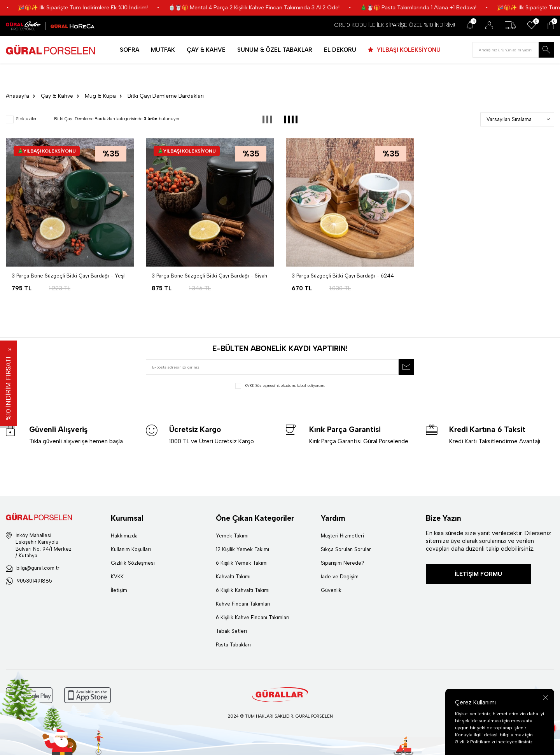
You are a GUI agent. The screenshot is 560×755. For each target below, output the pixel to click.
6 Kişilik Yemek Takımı (242, 563)
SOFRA (129, 50)
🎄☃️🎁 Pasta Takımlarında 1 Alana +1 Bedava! (442, 8)
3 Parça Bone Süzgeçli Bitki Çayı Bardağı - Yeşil (69, 276)
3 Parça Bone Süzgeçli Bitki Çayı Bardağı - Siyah (209, 276)
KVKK (117, 577)
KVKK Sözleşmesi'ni (262, 385)
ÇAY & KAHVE (206, 50)
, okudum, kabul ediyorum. (280, 386)
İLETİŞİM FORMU (478, 574)
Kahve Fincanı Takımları (243, 604)
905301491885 (34, 581)
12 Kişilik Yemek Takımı (242, 549)
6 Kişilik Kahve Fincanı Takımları (253, 617)
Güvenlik (331, 590)
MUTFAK (163, 50)
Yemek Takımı (232, 536)
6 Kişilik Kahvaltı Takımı (243, 590)
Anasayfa (17, 96)
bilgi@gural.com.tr (38, 568)
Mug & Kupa (100, 96)
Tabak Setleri (231, 631)
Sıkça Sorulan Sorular (346, 549)
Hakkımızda (124, 536)
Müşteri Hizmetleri (342, 536)
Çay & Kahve (57, 96)
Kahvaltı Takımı (233, 577)
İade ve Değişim (340, 577)
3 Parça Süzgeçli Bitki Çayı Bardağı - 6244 (343, 276)
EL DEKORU (340, 50)
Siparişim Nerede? (343, 563)
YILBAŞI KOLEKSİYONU (408, 50)
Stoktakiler (21, 119)
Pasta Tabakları (233, 645)
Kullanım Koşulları (131, 549)
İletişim (119, 590)
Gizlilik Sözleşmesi (133, 563)
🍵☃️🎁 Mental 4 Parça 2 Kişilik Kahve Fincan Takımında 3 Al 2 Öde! (277, 8)
